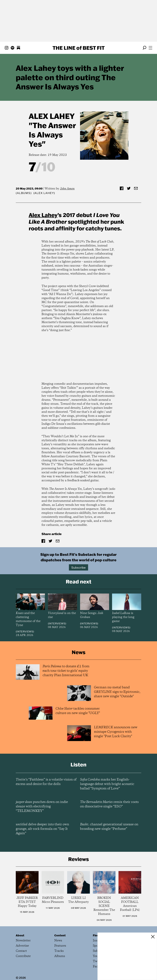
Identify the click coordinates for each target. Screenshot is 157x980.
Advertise (22, 946)
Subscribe (78, 567)
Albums (24, 193)
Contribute (23, 956)
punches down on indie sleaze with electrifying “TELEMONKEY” (42, 807)
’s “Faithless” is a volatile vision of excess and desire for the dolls (46, 782)
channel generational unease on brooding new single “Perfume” (109, 827)
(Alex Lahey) (44, 193)
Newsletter (23, 941)
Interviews (25, 632)
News (58, 941)
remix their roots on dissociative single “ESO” (109, 804)
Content (60, 935)
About (20, 935)
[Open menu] (150, 48)
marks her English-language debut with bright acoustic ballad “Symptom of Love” (107, 784)
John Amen (67, 189)
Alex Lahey (52, 116)
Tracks (59, 951)
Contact (21, 951)
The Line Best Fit (79, 48)
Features (60, 946)
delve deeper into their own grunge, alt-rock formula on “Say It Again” (42, 829)
